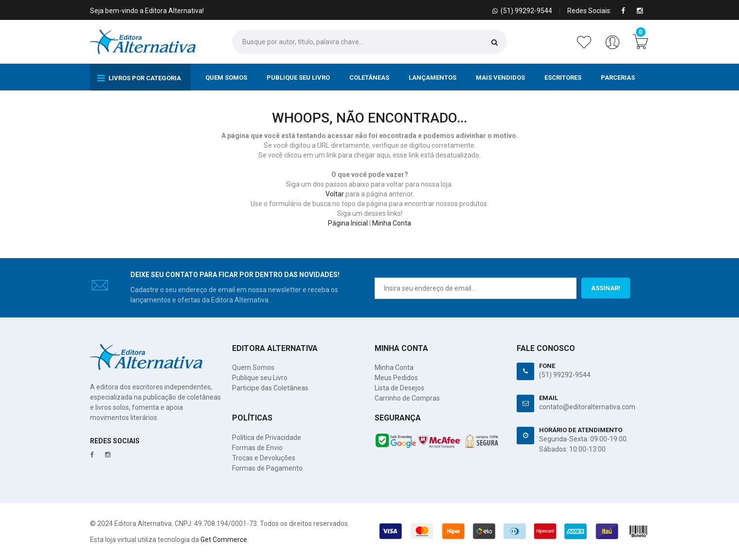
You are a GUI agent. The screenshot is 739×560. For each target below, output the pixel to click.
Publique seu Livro (298, 78)
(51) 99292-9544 (565, 375)
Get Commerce (224, 540)
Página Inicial (348, 223)
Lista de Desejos (399, 388)
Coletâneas (369, 78)
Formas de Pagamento (267, 468)
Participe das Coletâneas (270, 388)
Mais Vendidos (500, 78)
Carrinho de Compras (407, 398)
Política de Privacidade (267, 437)
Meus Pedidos (396, 378)
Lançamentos (433, 78)
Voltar (335, 194)
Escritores (563, 78)
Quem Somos (226, 78)
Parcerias (618, 78)
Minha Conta (392, 223)
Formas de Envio (257, 448)
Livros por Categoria (139, 78)
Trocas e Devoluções (264, 458)
